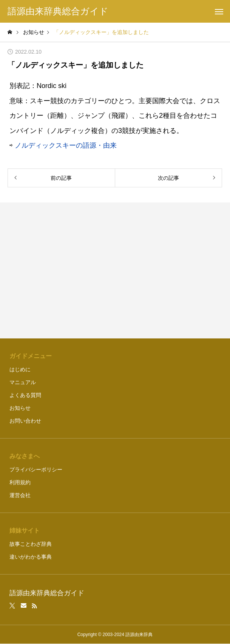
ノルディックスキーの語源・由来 (66, 145)
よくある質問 (25, 395)
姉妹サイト (25, 530)
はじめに (20, 369)
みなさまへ (25, 456)
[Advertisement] (115, 270)
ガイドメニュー (31, 356)
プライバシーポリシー (36, 469)
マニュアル (23, 382)
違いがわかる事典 (31, 557)
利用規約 (20, 482)
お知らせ (20, 408)
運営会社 (20, 495)
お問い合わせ (25, 421)
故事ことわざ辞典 (31, 544)
